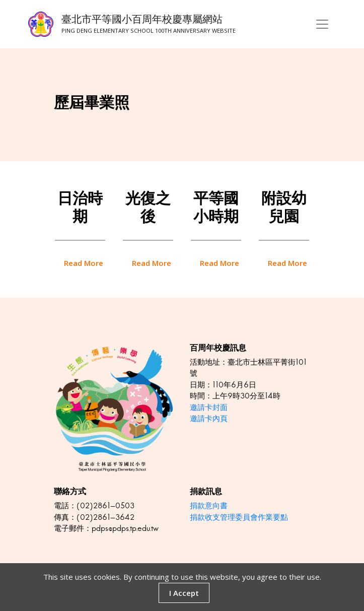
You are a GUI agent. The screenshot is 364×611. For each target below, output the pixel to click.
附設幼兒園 (284, 207)
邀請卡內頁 (209, 418)
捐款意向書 (209, 505)
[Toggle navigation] (322, 24)
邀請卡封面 (209, 407)
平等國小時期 (216, 207)
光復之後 (148, 207)
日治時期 (80, 207)
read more (84, 263)
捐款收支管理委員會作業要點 (239, 517)
